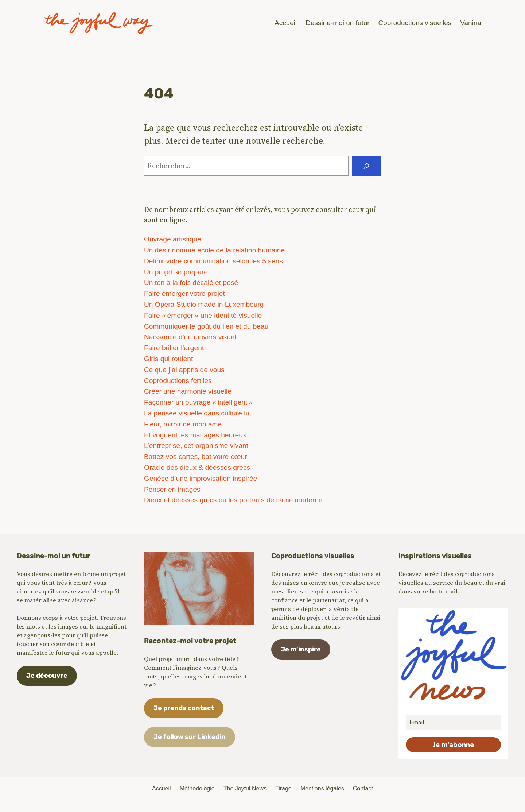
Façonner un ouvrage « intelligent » (198, 402)
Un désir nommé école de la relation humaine (214, 250)
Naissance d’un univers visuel (190, 337)
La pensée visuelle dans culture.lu (197, 413)
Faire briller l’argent (174, 348)
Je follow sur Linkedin (190, 737)
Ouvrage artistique (173, 239)
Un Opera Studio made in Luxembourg (204, 304)
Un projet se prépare (176, 272)
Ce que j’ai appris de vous (184, 370)
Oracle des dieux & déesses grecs (197, 467)
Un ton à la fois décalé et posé (191, 283)
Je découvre (47, 676)
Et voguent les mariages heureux (195, 435)
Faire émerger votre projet (184, 293)
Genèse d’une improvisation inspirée (201, 478)
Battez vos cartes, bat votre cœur (196, 457)
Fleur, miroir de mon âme (183, 424)
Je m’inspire (301, 649)
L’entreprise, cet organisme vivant (196, 446)
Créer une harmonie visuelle (188, 391)
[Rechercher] (367, 166)
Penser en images (172, 489)
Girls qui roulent (168, 359)
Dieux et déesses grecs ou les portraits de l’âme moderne (233, 500)
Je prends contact (184, 708)
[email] (453, 722)
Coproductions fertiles (178, 381)
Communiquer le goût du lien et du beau (206, 326)
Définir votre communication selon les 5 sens (213, 261)
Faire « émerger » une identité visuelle (203, 315)
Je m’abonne (454, 745)
